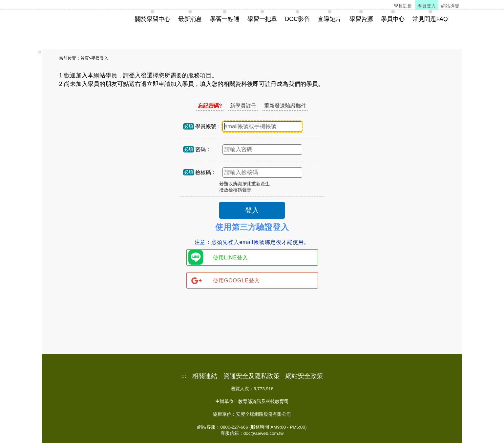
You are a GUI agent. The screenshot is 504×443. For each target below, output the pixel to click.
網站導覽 (450, 6)
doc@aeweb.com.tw (264, 433)
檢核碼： (206, 172)
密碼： (203, 149)
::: (40, 52)
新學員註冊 (243, 106)
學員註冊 (403, 6)
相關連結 (205, 376)
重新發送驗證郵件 (285, 106)
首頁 (85, 58)
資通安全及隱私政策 (252, 376)
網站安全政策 (304, 376)
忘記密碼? (210, 106)
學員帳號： (208, 126)
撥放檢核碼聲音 (235, 190)
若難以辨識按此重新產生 (244, 184)
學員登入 (427, 6)
